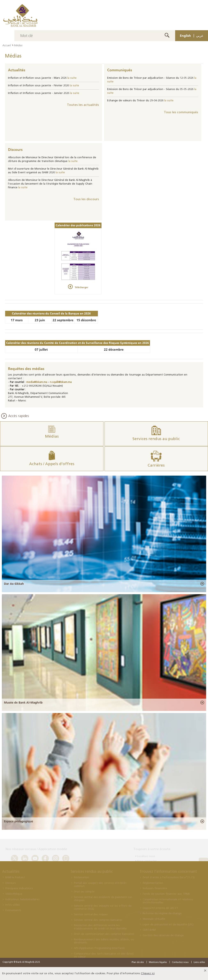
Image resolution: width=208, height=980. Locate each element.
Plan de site (138, 962)
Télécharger (82, 287)
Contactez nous (180, 962)
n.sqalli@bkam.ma (61, 382)
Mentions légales (158, 962)
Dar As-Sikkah (14, 584)
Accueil (6, 45)
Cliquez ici (148, 974)
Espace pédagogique (18, 821)
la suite (72, 78)
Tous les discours (86, 199)
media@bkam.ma (37, 382)
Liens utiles (199, 962)
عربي (200, 36)
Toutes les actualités (83, 105)
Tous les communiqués (181, 112)
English (185, 36)
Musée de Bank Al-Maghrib (23, 703)
